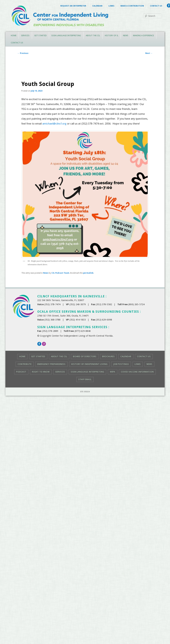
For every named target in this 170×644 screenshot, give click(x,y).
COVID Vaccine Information (137, 372)
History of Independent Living (89, 364)
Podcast (21, 372)
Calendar (97, 6)
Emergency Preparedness (51, 364)
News (126, 35)
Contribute (25, 364)
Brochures (108, 356)
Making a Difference (143, 35)
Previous (23, 53)
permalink (88, 273)
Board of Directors (85, 356)
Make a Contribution (132, 6)
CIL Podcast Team (60, 273)
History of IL (112, 35)
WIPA (113, 372)
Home (14, 35)
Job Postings (121, 364)
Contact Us (156, 6)
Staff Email (85, 379)
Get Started (40, 35)
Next (149, 53)
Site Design (85, 392)
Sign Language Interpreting (66, 35)
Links (111, 6)
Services (25, 35)
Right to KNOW (41, 372)
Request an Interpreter (73, 6)
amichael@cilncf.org (54, 124)
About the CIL (93, 35)
